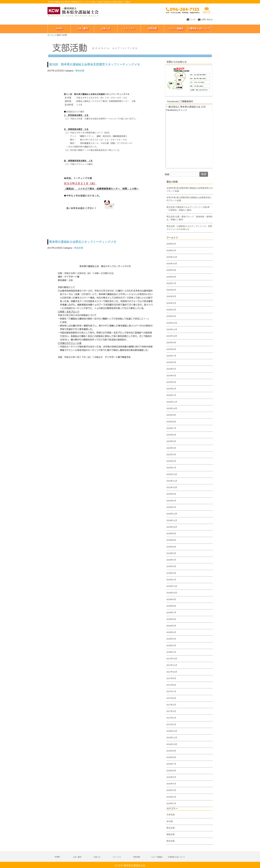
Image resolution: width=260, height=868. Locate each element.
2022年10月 (172, 487)
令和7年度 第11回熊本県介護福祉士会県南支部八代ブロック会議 (189, 199)
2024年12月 (172, 323)
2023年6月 (171, 435)
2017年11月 (172, 665)
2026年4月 (171, 244)
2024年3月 (171, 382)
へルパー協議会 (157, 857)
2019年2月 (171, 573)
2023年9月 (171, 415)
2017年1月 (171, 725)
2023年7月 (171, 428)
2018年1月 (171, 652)
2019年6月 (171, 547)
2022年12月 (172, 474)
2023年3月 (171, 455)
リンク (193, 19)
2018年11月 (172, 586)
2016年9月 (171, 751)
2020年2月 (171, 507)
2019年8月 (171, 540)
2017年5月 (171, 705)
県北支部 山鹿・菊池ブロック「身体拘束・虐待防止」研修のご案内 (189, 218)
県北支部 (79, 248)
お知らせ (97, 857)
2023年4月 (171, 448)
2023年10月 (172, 408)
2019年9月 (171, 534)
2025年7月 (171, 283)
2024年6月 (171, 362)
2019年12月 (172, 514)
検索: (167, 174)
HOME (57, 857)
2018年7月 (171, 613)
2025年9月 (171, 270)
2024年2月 (171, 389)
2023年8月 (171, 422)
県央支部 (80, 71)
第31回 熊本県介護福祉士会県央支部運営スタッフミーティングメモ (95, 64)
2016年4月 (171, 784)
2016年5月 (171, 777)
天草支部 (171, 815)
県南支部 (171, 834)
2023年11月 (172, 402)
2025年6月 (171, 290)
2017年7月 (171, 691)
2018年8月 (171, 606)
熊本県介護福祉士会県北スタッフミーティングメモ (83, 242)
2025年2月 (171, 316)
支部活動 (137, 857)
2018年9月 (171, 599)
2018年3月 (171, 639)
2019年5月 (171, 553)
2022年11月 (172, 481)
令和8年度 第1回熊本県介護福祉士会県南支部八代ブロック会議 (190, 190)
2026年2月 (171, 251)
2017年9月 (171, 678)
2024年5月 (171, 369)
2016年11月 (172, 738)
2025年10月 (172, 264)
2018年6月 (171, 619)
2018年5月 (171, 626)
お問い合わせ (207, 19)
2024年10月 (172, 336)
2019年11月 (172, 520)
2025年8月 (171, 277)
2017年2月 (171, 718)
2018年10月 (172, 593)
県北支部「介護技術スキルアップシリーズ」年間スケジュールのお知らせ (189, 228)
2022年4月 (171, 501)
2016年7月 (171, 764)
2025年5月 (171, 296)
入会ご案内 (77, 857)
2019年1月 (171, 580)
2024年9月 (171, 343)
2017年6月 (171, 698)
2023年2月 (171, 461)
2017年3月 (171, 711)
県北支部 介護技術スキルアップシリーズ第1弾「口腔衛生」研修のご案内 (188, 209)
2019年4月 (171, 560)
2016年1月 (171, 803)
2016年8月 (171, 757)
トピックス (117, 857)
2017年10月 (172, 672)
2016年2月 (171, 797)
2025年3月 (171, 310)
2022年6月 (171, 494)
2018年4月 (171, 632)
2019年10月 (172, 527)
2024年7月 (171, 356)
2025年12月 (172, 257)
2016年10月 (172, 744)
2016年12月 (172, 731)
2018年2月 (171, 646)
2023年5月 (171, 441)
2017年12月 (172, 659)
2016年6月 (171, 771)
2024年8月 (171, 349)
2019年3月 (171, 566)
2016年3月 (171, 790)
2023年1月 (171, 468)
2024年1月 (171, 395)
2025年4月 (171, 303)
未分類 (170, 821)
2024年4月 (171, 376)
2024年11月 (172, 329)
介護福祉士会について (176, 857)
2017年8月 (171, 685)
